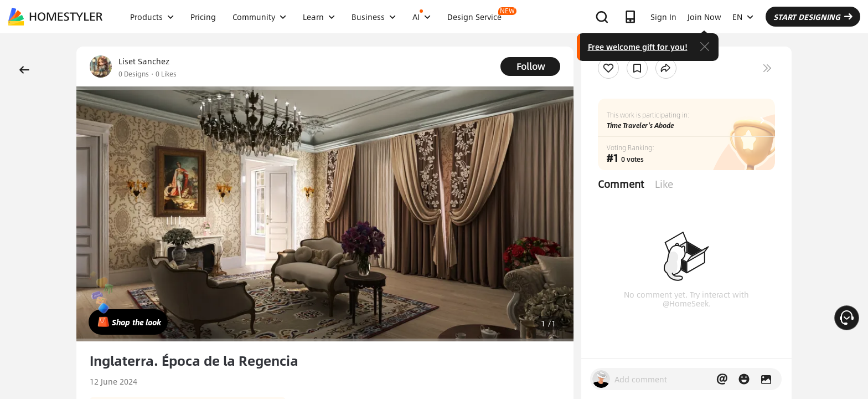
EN (743, 17)
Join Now (704, 17)
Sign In (663, 17)
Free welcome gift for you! (638, 47)
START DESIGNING (813, 17)
